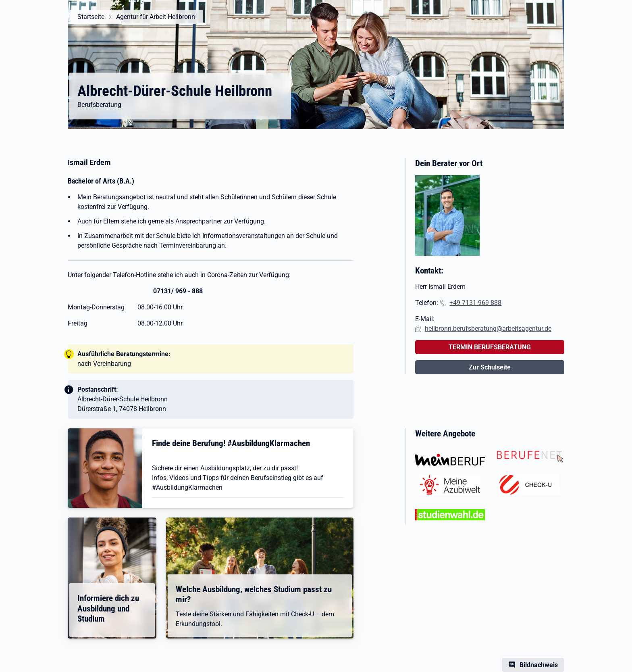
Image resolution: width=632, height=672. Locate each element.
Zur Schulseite (490, 367)
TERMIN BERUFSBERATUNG (490, 347)
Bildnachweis (539, 665)
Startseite (91, 17)
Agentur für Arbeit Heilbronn (156, 17)
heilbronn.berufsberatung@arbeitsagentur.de (488, 329)
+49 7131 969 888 (475, 303)
